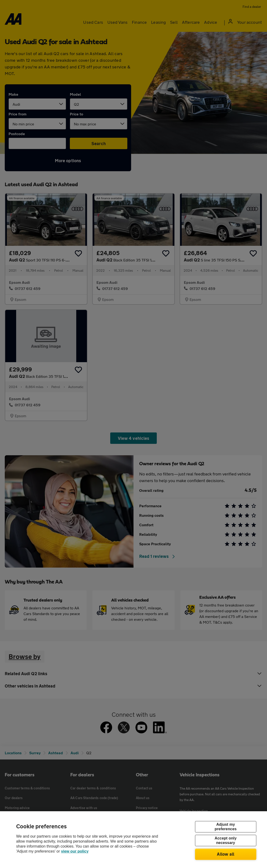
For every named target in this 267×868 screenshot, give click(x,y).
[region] (133, 840)
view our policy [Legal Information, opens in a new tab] (75, 851)
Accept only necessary (226, 840)
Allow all (226, 854)
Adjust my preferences (226, 827)
